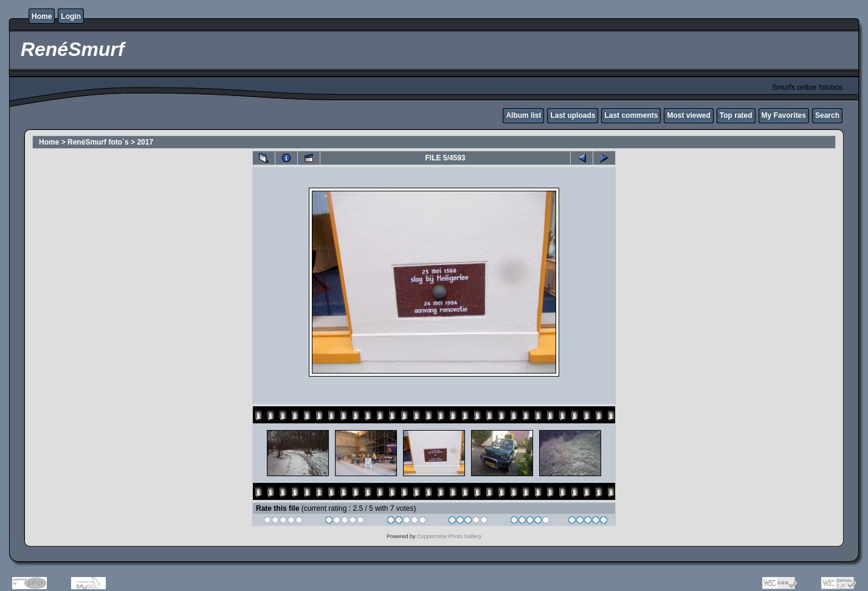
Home (42, 16)
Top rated (736, 115)
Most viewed (688, 115)
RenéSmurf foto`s (98, 142)
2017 (145, 142)
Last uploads (573, 115)
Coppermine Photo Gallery (449, 536)
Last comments (631, 115)
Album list (523, 115)
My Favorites (784, 115)
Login (71, 16)
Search (827, 115)
